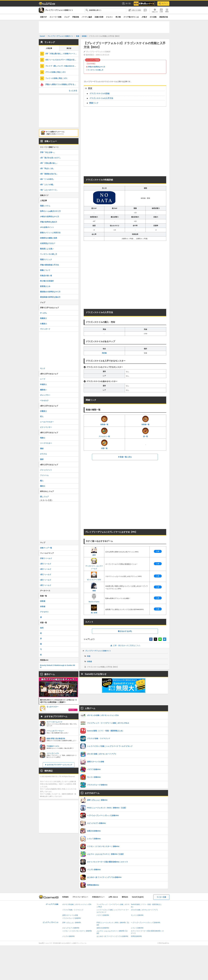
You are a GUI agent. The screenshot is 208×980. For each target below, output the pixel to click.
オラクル (43, 454)
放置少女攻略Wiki (103, 928)
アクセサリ (44, 612)
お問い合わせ (113, 897)
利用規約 (65, 897)
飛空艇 (104, 353)
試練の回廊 (99, 17)
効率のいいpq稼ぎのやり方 (50, 211)
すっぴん (43, 313)
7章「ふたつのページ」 (49, 190)
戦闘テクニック (46, 259)
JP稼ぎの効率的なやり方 (96, 67)
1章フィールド (46, 564)
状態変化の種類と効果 (49, 238)
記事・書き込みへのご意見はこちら (125, 645)
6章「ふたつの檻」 (47, 185)
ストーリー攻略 (56, 17)
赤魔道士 (43, 411)
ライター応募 (161, 897)
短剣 (42, 628)
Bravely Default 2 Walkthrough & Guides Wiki (58, 666)
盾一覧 (145, 432)
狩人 (42, 416)
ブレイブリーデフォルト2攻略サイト (98, 651)
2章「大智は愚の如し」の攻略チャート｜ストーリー (62, 54)
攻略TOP (43, 17)
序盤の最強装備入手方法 (49, 265)
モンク (43, 368)
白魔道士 (43, 324)
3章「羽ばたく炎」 (47, 168)
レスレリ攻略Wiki (137, 928)
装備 (89, 656)
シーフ (43, 379)
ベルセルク (44, 400)
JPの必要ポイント (47, 227)
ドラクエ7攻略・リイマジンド (73, 910)
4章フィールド (46, 580)
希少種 (118, 17)
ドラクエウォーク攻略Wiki (72, 918)
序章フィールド (46, 558)
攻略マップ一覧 (46, 548)
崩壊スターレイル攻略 (70, 915)
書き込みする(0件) (125, 631)
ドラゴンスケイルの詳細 (99, 93)
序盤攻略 (76, 17)
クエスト (109, 17)
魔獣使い (43, 390)
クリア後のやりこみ (131, 17)
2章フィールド (46, 569)
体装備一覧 (145, 421)
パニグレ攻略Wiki (68, 936)
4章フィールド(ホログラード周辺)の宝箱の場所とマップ (62, 60)
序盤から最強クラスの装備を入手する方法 (61, 84)
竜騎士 (43, 438)
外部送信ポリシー (98, 897)
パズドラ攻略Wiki (103, 915)
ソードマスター (46, 443)
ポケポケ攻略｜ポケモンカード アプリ (144, 910)
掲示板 (69, 48)
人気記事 (49, 48)
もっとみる (73, 91)
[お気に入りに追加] (135, 10)
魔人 (42, 481)
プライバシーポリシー (80, 897)
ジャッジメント (46, 470)
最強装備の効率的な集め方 (50, 297)
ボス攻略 (153, 17)
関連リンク (94, 103)
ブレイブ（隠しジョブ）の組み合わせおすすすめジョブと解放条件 (62, 66)
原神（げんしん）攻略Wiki (72, 923)
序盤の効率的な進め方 (49, 222)
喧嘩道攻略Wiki (136, 936)
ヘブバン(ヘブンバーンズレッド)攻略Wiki (146, 923)
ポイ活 (126, 4)
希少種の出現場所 (47, 281)
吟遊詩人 (43, 384)
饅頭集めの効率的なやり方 (50, 292)
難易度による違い (47, 249)
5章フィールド (46, 585)
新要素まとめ (45, 286)
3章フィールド (46, 575)
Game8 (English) (138, 897)
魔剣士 (43, 486)
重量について (45, 270)
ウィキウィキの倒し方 (95, 70)
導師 (42, 449)
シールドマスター (47, 422)
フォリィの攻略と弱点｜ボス (56, 78)
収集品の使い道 (46, 276)
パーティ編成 (87, 17)
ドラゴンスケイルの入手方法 (101, 98)
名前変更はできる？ (48, 243)
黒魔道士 (43, 318)
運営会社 (125, 897)
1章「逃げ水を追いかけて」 (51, 158)
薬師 (42, 459)
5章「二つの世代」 (47, 179)
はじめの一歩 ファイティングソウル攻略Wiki (112, 936)
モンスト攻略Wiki (137, 915)
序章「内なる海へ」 (48, 152)
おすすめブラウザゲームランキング (60, 765)
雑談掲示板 (164, 17)
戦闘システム (45, 206)
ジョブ (67, 17)
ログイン (163, 4)
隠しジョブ (44, 497)
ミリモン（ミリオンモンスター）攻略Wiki (77, 931)
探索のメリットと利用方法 (50, 233)
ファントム (44, 475)
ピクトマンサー (46, 427)
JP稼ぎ (144, 17)
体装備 (89, 662)
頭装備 (43, 601)
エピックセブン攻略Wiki (71, 928)
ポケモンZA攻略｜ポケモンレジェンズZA (77, 904)
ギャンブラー (45, 395)
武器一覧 (104, 444)
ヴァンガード (45, 329)
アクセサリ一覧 (104, 432)
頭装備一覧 (104, 421)
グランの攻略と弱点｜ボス (55, 72)
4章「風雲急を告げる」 (49, 174)
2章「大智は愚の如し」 (49, 163)
